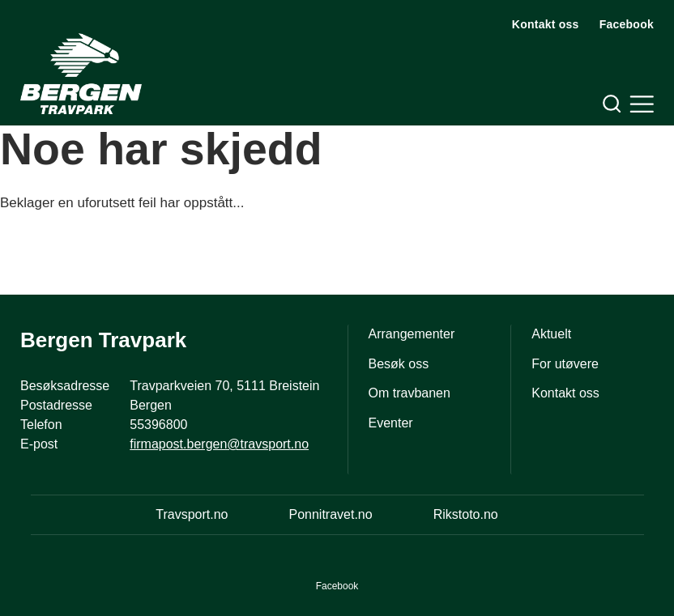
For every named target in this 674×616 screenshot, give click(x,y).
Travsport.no (192, 514)
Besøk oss (399, 364)
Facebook (627, 24)
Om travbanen (410, 393)
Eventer (391, 423)
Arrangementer (412, 334)
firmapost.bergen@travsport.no (219, 444)
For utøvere (565, 364)
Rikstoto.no (466, 514)
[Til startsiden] (81, 74)
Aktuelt (551, 334)
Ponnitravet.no (330, 514)
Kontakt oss (546, 24)
